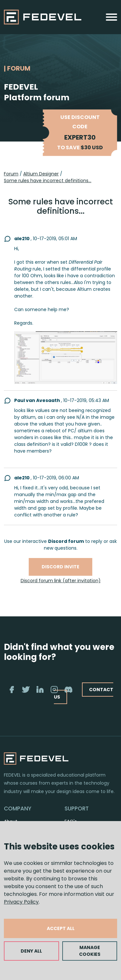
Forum (11, 174)
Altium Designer (41, 174)
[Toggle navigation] (111, 17)
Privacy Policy (21, 902)
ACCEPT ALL (61, 928)
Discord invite (60, 567)
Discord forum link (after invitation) (61, 581)
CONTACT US (84, 693)
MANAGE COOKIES (90, 951)
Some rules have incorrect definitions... (48, 181)
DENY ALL (31, 951)
